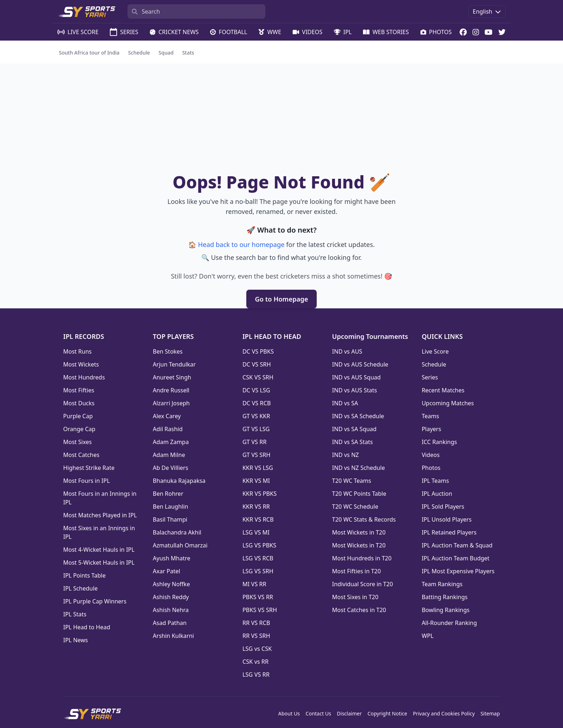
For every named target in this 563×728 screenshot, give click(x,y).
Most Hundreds (84, 377)
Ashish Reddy (171, 597)
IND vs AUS (347, 351)
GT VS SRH (256, 455)
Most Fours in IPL (87, 481)
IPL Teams (435, 481)
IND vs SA (345, 403)
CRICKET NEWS (174, 32)
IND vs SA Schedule (358, 416)
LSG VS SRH (258, 571)
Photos (431, 468)
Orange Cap (79, 429)
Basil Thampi (170, 519)
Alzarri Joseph (171, 403)
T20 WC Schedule (355, 507)
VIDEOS (308, 32)
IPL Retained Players (449, 532)
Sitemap (490, 713)
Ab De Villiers (171, 468)
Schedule (139, 53)
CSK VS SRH (258, 377)
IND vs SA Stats (353, 442)
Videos (431, 455)
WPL (427, 636)
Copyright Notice (387, 713)
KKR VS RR (256, 507)
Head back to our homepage (241, 244)
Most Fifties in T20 (357, 571)
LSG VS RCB (258, 558)
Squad (166, 53)
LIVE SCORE (78, 32)
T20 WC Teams (352, 481)
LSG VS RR (256, 675)
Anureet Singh (172, 377)
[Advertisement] (281, 117)
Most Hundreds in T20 (362, 558)
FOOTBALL (229, 32)
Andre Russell (171, 390)
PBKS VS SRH (260, 610)
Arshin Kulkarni (174, 636)
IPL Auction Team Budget (455, 558)
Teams (430, 416)
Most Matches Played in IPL (100, 515)
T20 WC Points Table (359, 494)
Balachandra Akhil (177, 532)
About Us (289, 713)
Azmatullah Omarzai (180, 545)
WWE (270, 32)
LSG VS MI (256, 532)
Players (431, 429)
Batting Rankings (445, 597)
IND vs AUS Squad (357, 377)
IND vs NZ (346, 455)
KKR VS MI (256, 481)
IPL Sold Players (443, 507)
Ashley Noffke (171, 584)
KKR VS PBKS (259, 494)
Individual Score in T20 (363, 584)
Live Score (435, 351)
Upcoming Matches (448, 403)
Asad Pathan (170, 623)
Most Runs (77, 351)
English (487, 11)
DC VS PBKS (258, 351)
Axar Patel (167, 571)
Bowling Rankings (445, 610)
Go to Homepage (281, 299)
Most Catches (81, 455)
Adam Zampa (171, 442)
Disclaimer (349, 713)
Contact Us (318, 713)
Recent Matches (443, 390)
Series (430, 377)
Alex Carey (167, 416)
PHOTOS (436, 32)
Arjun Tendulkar (175, 364)
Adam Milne (169, 455)
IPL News (76, 640)
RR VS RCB (256, 623)
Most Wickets (81, 364)
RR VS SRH (256, 636)
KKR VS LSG (258, 468)
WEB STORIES (386, 32)
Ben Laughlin (171, 507)
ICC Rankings (439, 442)
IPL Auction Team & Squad (457, 545)
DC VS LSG (256, 390)
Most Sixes (78, 442)
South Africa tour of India (89, 53)
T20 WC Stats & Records (364, 519)
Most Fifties (79, 390)
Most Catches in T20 (359, 610)
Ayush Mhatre (172, 558)
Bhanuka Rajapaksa (179, 481)
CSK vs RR (255, 662)
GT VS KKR (256, 416)
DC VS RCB (257, 403)
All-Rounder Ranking (449, 623)
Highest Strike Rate (89, 468)
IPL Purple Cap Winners (95, 601)
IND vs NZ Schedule (359, 468)
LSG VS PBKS (259, 545)
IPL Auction (437, 494)
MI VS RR (254, 584)
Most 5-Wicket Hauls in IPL (99, 563)
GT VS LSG (256, 429)
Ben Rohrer (168, 494)
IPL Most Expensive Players (458, 571)
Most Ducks (79, 403)
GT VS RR (254, 442)
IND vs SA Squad (354, 429)
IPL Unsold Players (446, 519)
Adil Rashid (168, 429)
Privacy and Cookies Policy (444, 713)
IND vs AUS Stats (355, 390)
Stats (188, 53)
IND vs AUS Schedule (360, 364)
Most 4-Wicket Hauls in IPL (99, 550)
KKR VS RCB (258, 519)
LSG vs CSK (257, 649)
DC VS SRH (257, 364)
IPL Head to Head (87, 627)
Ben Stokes (168, 351)
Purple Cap (78, 416)
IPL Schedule (80, 588)
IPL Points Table (84, 575)
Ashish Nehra (171, 610)
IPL (343, 32)
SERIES (124, 32)
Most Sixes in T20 (355, 597)
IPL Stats (75, 614)
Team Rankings (442, 584)
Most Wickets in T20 (359, 532)
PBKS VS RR (258, 597)
